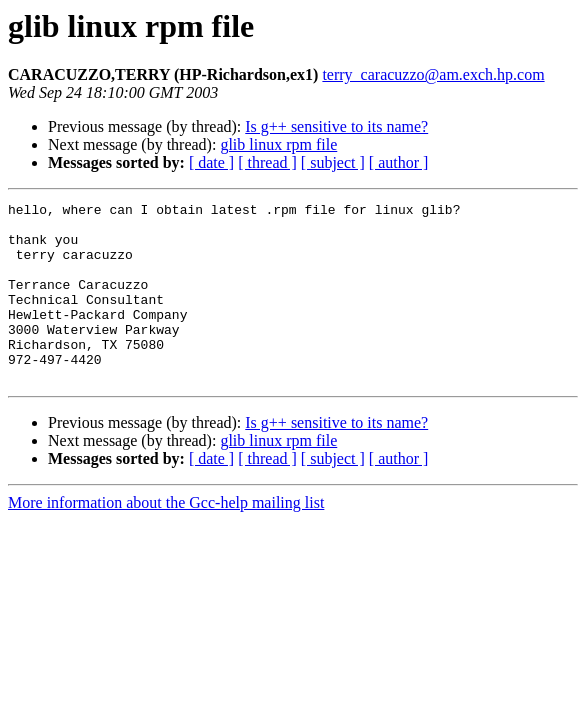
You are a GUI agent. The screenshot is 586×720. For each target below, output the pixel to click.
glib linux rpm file (278, 144)
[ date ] (211, 162)
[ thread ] (267, 162)
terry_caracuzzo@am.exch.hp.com (433, 74)
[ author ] (399, 162)
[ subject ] (333, 162)
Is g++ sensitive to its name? (336, 126)
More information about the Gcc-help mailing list (166, 538)
